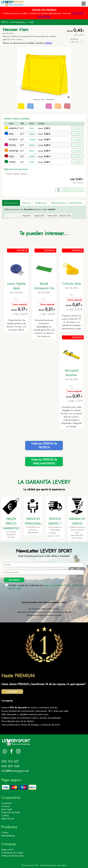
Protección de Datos (11, 812)
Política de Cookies (73, 585)
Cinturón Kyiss (72, 284)
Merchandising (18, 22)
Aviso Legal (16, 588)
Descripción (11, 203)
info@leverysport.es (15, 771)
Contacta (5, 806)
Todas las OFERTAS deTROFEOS (44, 446)
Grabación (41, 203)
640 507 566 (44, 16)
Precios (26, 203)
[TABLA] (49, 43)
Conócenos (7, 803)
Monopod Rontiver (71, 373)
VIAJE (31, 22)
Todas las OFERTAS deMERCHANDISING (44, 462)
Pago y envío (7, 850)
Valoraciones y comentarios (67, 203)
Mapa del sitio (8, 819)
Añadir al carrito (72, 190)
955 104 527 (78, 13)
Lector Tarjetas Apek (16, 286)
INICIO (5, 22)
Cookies (5, 815)
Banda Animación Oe (44, 286)
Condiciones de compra (12, 853)
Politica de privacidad (53, 585)
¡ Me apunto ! (14, 580)
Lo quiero (77, 128)
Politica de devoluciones (12, 856)
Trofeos (5, 833)
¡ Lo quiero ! (12, 692)
